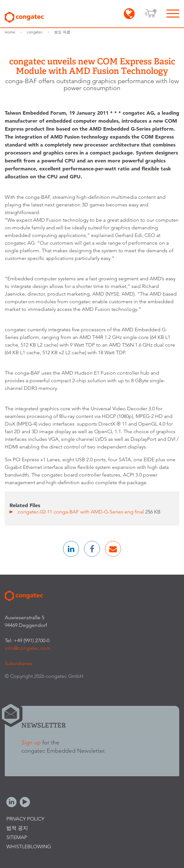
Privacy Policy (25, 819)
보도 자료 (62, 32)
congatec (35, 32)
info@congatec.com (28, 648)
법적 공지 (17, 828)
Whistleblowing (29, 846)
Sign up (31, 742)
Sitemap (17, 837)
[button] (71, 549)
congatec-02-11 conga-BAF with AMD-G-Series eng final (81, 512)
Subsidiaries (18, 663)
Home (10, 32)
